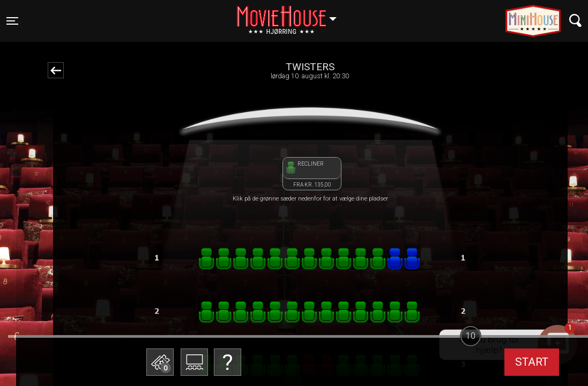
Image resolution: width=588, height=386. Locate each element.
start (532, 362)
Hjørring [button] (292, 14)
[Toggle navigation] (12, 21)
